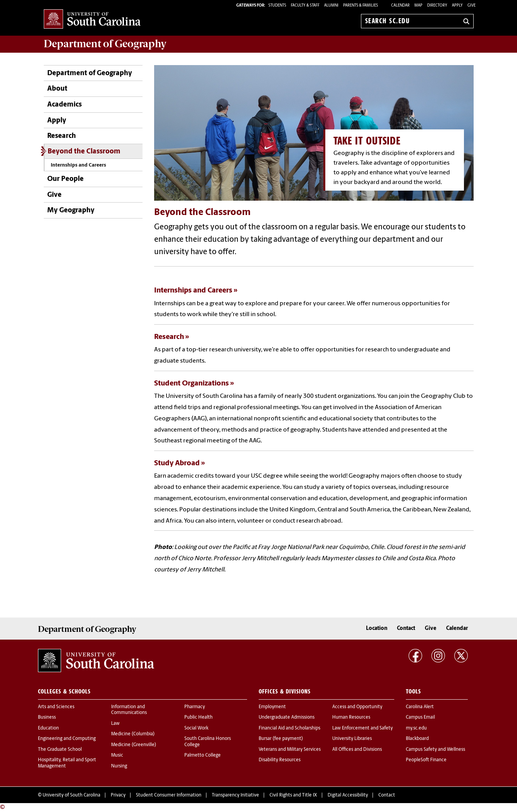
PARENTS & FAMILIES (361, 6)
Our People (65, 179)
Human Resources (351, 717)
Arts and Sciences (56, 707)
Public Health (198, 717)
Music (117, 755)
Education (48, 728)
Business (47, 717)
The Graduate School (60, 750)
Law (115, 724)
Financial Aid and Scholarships (289, 728)
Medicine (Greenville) (134, 745)
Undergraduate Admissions (287, 717)
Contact (406, 629)
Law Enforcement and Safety (362, 728)
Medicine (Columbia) (133, 734)
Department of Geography (90, 73)
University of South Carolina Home (92, 20)
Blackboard (417, 739)
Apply (457, 6)
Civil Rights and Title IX (293, 795)
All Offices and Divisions (357, 750)
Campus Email (420, 717)
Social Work (196, 728)
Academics (64, 105)
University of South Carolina (71, 795)
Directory (437, 6)
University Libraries (352, 739)
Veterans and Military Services (290, 750)
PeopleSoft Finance (426, 760)
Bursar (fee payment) (281, 739)
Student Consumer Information (169, 795)
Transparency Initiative (235, 795)
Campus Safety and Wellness (435, 750)
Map (418, 6)
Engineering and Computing (67, 739)
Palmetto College (203, 755)
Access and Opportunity (357, 707)
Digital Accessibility (348, 795)
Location (377, 629)
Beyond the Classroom (84, 152)
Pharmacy (195, 707)
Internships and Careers (78, 165)
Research (62, 136)
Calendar (400, 6)
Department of (105, 44)
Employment (272, 707)
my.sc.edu (416, 728)
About (57, 89)
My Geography (71, 211)
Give (471, 6)
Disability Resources (280, 760)
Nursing (119, 766)
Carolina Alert (420, 707)
